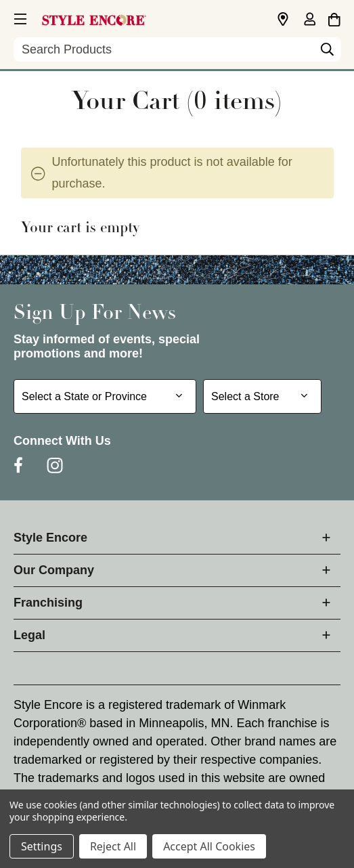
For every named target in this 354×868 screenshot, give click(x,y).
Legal (29, 635)
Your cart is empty (80, 229)
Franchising (48, 603)
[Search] (327, 53)
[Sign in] (309, 20)
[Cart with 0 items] (334, 18)
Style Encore (50, 538)
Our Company (54, 570)
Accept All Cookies (209, 846)
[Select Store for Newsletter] (262, 396)
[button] (19, 17)
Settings (42, 846)
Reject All (113, 846)
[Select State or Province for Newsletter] (105, 396)
